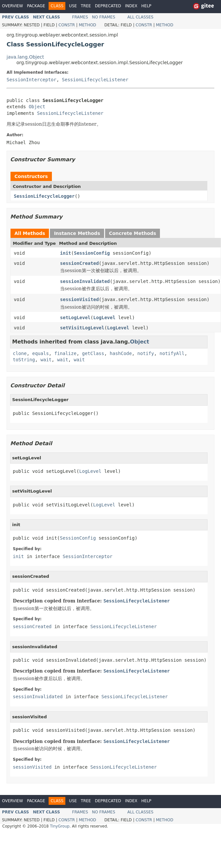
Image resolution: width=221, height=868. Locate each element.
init (66, 253)
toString (24, 360)
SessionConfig (92, 253)
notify (146, 353)
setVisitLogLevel (82, 328)
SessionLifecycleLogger (44, 196)
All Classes (140, 17)
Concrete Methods (133, 233)
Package (36, 6)
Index (131, 6)
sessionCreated (79, 263)
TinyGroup (60, 826)
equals (41, 353)
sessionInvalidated (85, 281)
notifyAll (172, 353)
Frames (80, 17)
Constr (67, 25)
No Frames (104, 17)
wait (46, 360)
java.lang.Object (25, 57)
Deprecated (108, 6)
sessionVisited (79, 299)
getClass (93, 353)
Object (37, 107)
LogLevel (104, 318)
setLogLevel (75, 318)
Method (88, 25)
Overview (12, 6)
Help (146, 6)
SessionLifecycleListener (95, 80)
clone (20, 353)
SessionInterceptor (32, 80)
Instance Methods (77, 233)
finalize (65, 353)
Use (73, 6)
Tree (86, 6)
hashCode (121, 353)
